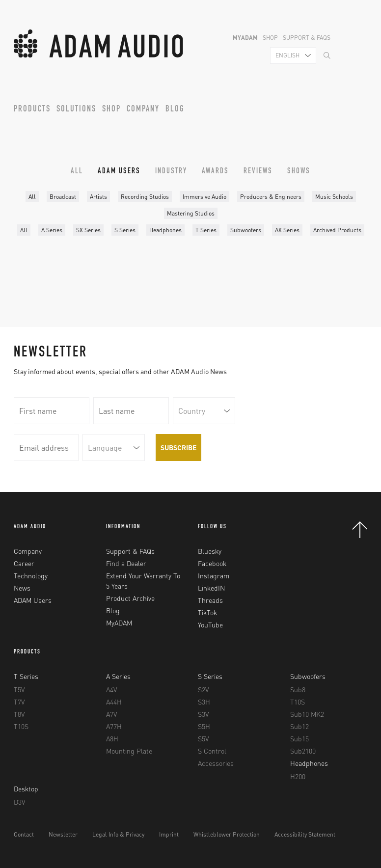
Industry (171, 172)
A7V (111, 714)
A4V (111, 689)
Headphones (165, 230)
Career (24, 563)
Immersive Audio (204, 197)
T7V (19, 702)
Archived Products (337, 230)
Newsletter (63, 834)
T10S (21, 726)
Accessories (216, 763)
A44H (114, 702)
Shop (270, 38)
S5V (203, 738)
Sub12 (299, 726)
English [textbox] (287, 55)
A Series (52, 230)
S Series (125, 230)
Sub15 (299, 738)
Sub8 (298, 689)
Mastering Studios (191, 213)
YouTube (210, 624)
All (77, 172)
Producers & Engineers (271, 197)
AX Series (287, 230)
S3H (204, 702)
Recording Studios (145, 197)
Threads (210, 600)
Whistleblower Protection (227, 834)
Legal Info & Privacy (118, 834)
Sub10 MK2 (307, 714)
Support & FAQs (307, 38)
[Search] (327, 56)
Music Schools (334, 197)
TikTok (207, 612)
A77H (114, 726)
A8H (112, 738)
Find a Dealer (126, 563)
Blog (175, 109)
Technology (31, 575)
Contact (24, 834)
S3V (203, 714)
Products (32, 109)
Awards (215, 172)
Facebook (212, 563)
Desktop (26, 788)
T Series (206, 230)
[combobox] (293, 55)
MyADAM (245, 38)
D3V (19, 802)
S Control (212, 751)
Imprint (169, 834)
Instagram (214, 575)
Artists (98, 197)
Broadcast (63, 197)
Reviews (258, 172)
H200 (298, 776)
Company (143, 109)
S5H (204, 726)
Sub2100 (303, 751)
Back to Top (360, 530)
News (22, 588)
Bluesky (210, 551)
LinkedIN (211, 588)
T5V (19, 689)
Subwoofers (246, 230)
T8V (19, 714)
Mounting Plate (129, 751)
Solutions (76, 109)
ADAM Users (119, 172)
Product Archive (130, 598)
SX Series (88, 230)
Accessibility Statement (305, 834)
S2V (203, 689)
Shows (299, 172)
